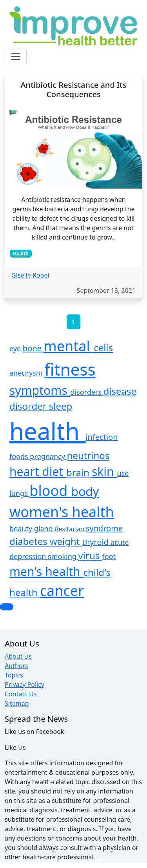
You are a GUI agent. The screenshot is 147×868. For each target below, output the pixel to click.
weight (66, 541)
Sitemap (17, 703)
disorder (29, 406)
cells (103, 348)
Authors (16, 666)
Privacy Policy (24, 685)
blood (50, 491)
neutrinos (88, 455)
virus (90, 555)
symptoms (40, 390)
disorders (87, 392)
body (85, 491)
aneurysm (27, 373)
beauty (22, 528)
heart (26, 471)
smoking (63, 556)
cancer (62, 591)
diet (54, 471)
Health (21, 253)
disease (120, 391)
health (47, 431)
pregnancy (48, 456)
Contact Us (21, 694)
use (123, 473)
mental (69, 346)
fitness (70, 369)
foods (20, 456)
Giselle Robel (30, 275)
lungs (19, 493)
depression (29, 556)
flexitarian (70, 529)
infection (102, 437)
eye (16, 349)
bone (33, 348)
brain (79, 472)
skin (104, 471)
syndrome (104, 528)
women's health (62, 512)
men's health (46, 571)
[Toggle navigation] (16, 56)
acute (120, 542)
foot (109, 556)
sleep (61, 406)
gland (44, 528)
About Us (18, 656)
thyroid (96, 542)
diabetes (30, 541)
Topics (14, 675)
